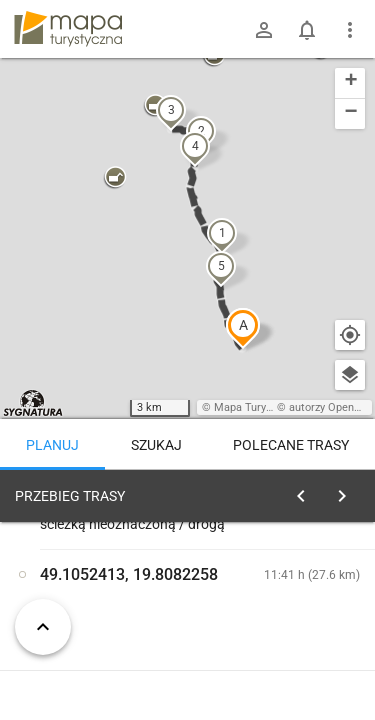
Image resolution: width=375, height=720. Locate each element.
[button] (243, 328)
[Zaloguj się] (264, 30)
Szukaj (156, 445)
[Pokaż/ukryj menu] (350, 30)
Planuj (52, 445)
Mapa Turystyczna (259, 407)
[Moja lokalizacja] (350, 335)
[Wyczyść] (348, 491)
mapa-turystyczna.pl (68, 29)
